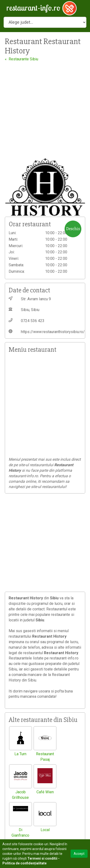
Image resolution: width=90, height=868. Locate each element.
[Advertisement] (45, 109)
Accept (79, 854)
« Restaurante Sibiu (21, 59)
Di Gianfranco (20, 833)
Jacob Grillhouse (20, 795)
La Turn (20, 754)
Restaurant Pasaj (45, 757)
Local (45, 830)
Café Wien (45, 792)
